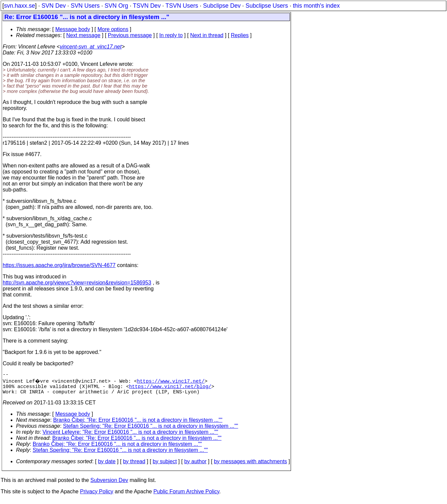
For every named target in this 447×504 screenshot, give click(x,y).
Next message (83, 35)
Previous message (130, 35)
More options (113, 29)
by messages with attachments (250, 465)
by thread (134, 465)
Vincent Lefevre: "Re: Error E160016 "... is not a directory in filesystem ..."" (130, 436)
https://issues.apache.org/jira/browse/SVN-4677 (59, 265)
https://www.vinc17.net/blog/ (170, 389)
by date (107, 465)
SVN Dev (53, 6)
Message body (72, 29)
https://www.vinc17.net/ (172, 382)
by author (195, 465)
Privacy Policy (97, 495)
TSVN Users (182, 6)
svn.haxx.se (20, 6)
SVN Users (85, 6)
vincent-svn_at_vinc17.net (91, 47)
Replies (240, 35)
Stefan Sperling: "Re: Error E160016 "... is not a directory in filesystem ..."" (151, 430)
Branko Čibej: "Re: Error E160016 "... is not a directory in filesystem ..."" (138, 424)
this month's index (316, 6)
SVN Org (116, 6)
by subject (165, 465)
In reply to (171, 35)
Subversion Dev (109, 484)
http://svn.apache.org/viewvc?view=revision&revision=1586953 (77, 283)
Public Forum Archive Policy (186, 495)
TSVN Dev (147, 6)
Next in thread (207, 35)
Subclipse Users (267, 6)
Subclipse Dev (222, 6)
